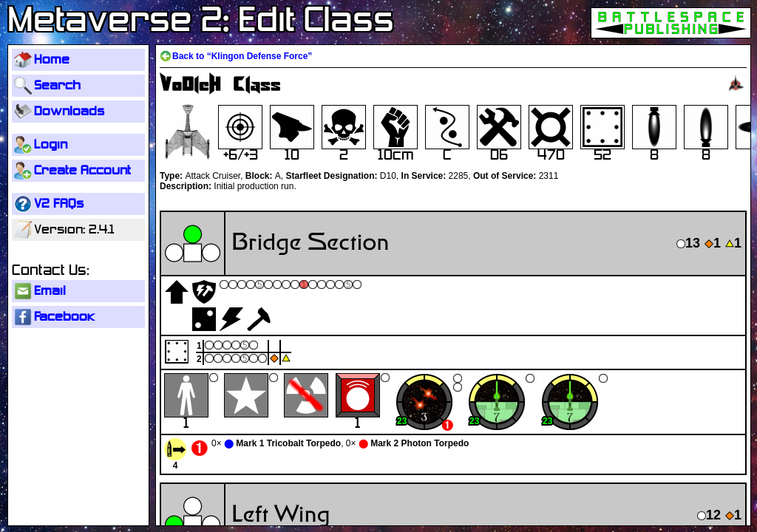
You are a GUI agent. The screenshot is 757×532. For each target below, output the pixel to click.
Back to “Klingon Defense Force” (242, 56)
